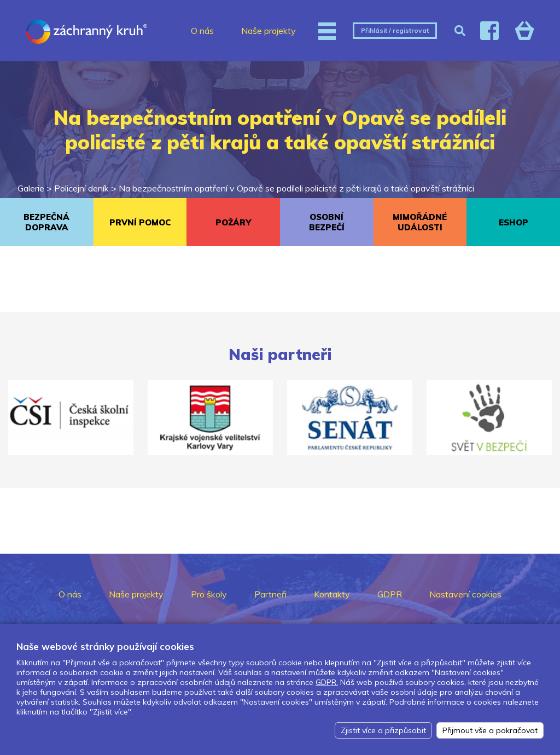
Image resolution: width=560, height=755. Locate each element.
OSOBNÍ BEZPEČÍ (327, 222)
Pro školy (209, 594)
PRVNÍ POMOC (140, 222)
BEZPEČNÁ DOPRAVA (46, 222)
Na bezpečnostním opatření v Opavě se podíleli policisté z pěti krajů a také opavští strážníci (296, 188)
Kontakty (332, 594)
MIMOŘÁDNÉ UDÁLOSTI (420, 222)
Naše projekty (269, 31)
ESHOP (514, 222)
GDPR (390, 594)
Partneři (270, 594)
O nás (202, 31)
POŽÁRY (233, 222)
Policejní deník (81, 188)
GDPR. (327, 682)
